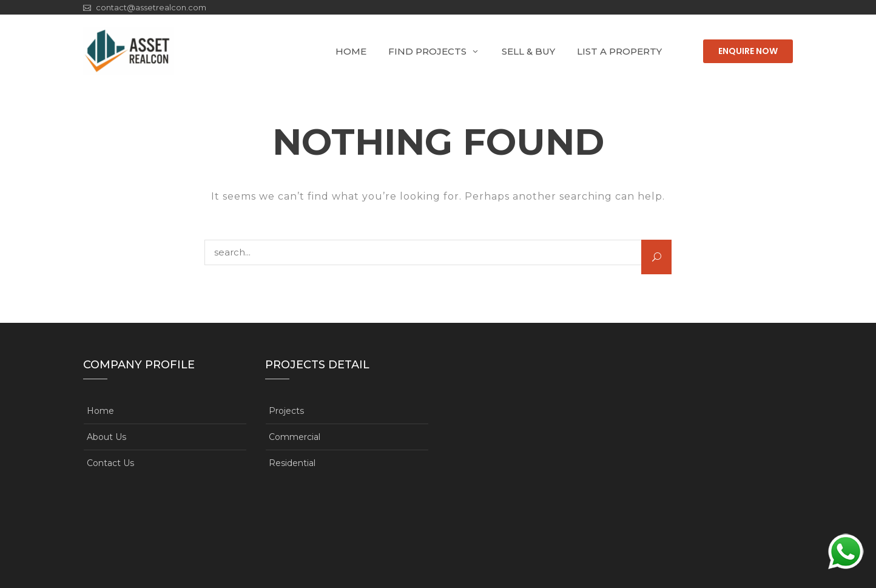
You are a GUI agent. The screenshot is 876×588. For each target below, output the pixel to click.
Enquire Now (748, 51)
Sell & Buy (528, 51)
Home (351, 51)
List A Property (619, 51)
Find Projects (427, 51)
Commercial (295, 437)
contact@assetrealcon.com (151, 7)
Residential (292, 463)
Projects (286, 411)
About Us (106, 437)
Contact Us (110, 463)
